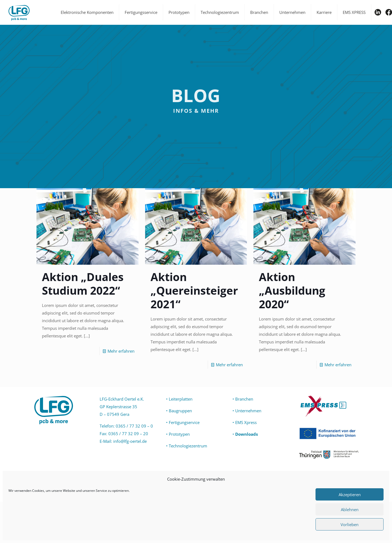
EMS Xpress (246, 422)
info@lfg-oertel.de (130, 441)
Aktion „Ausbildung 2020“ (292, 290)
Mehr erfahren (121, 351)
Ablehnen (350, 510)
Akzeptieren (350, 495)
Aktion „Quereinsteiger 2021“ (194, 290)
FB (389, 12)
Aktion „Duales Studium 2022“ (83, 284)
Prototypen (179, 434)
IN (378, 12)
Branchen (244, 399)
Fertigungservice (184, 422)
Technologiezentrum (188, 446)
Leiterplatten (181, 399)
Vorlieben (350, 524)
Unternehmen (248, 411)
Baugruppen (180, 411)
